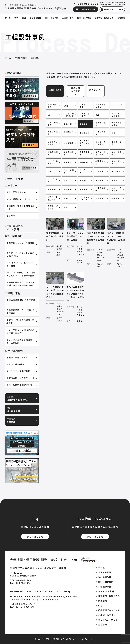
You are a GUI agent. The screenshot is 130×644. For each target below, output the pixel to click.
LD (49, 115)
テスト (115, 180)
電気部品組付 (101, 124)
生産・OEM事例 (106, 591)
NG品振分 (116, 171)
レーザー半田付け (53, 162)
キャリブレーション (117, 162)
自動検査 (100, 171)
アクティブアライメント (85, 143)
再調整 (83, 180)
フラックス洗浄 (85, 106)
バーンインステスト (85, 198)
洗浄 (113, 133)
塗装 (66, 180)
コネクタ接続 (100, 189)
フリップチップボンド (69, 115)
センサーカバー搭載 (101, 143)
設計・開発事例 (106, 582)
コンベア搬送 (69, 171)
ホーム (8, 58)
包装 (66, 207)
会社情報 (103, 624)
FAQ (100, 606)
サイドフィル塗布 (85, 115)
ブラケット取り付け (53, 198)
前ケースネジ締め (100, 106)
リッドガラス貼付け (53, 143)
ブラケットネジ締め (101, 153)
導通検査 (52, 189)
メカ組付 (100, 180)
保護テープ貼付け (53, 207)
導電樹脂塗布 (85, 153)
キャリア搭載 (53, 133)
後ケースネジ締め (116, 124)
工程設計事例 (21, 58)
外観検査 (100, 198)
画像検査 (84, 189)
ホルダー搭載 (117, 143)
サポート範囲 (105, 572)
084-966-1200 (88, 4)
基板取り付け (69, 133)
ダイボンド (85, 133)
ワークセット (85, 171)
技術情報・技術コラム (109, 596)
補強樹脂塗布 (69, 153)
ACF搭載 (68, 162)
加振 (66, 198)
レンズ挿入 (69, 143)
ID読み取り (85, 162)
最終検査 (116, 198)
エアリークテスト (117, 189)
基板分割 (68, 124)
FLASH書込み (52, 106)
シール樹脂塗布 (53, 124)
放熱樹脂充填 (53, 153)
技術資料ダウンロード (109, 610)
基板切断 (84, 124)
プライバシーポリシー (109, 620)
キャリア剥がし (117, 153)
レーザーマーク (53, 180)
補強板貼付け (101, 162)
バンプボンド (117, 106)
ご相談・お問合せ (107, 615)
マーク (51, 171)
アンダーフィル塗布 (116, 115)
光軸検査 (68, 189)
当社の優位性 (105, 577)
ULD (97, 115)
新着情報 (103, 601)
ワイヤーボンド (101, 133)
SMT (66, 106)
